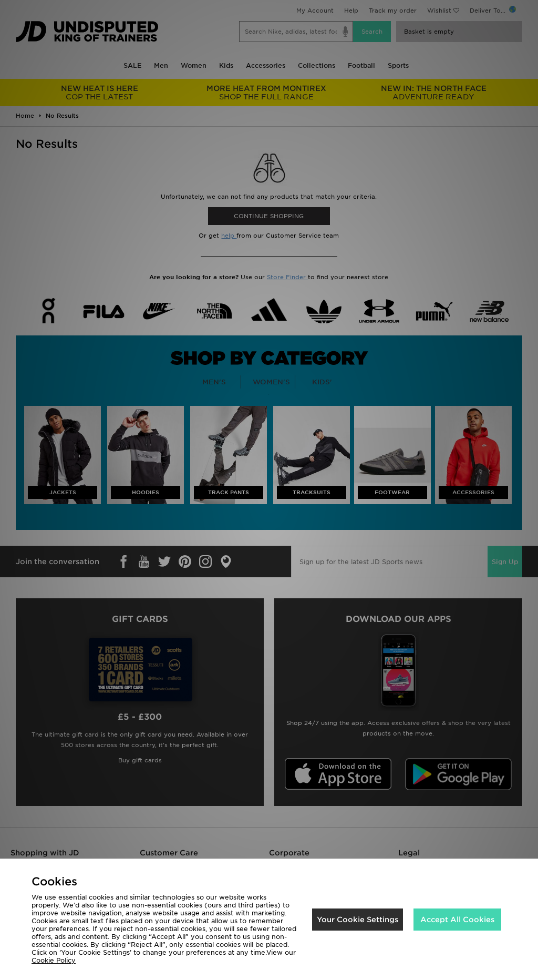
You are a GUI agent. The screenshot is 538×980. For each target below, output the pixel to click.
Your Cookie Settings (358, 920)
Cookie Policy (54, 960)
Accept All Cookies (457, 920)
